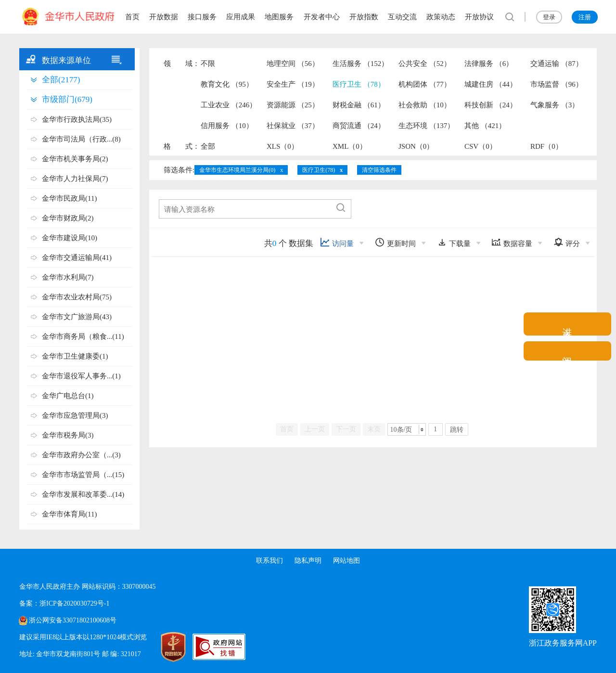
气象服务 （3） (555, 105)
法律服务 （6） (489, 64)
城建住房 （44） (491, 84)
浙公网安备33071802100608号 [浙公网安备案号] (73, 620)
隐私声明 (308, 561)
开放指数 (364, 17)
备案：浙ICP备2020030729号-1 (64, 603)
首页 (132, 17)
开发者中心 (322, 17)
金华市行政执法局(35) (77, 119)
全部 (208, 146)
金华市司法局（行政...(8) (81, 139)
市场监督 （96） (557, 84)
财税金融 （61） (359, 105)
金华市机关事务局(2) (75, 159)
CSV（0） (481, 146)
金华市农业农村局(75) (77, 297)
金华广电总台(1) (68, 396)
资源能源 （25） (293, 105)
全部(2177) (61, 80)
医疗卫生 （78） (359, 84)
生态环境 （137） (426, 126)
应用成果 (241, 17)
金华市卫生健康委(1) (75, 356)
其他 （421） (485, 126)
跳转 (457, 430)
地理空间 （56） (293, 64)
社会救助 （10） (425, 105)
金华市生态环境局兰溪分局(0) (237, 170)
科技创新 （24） (491, 105)
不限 (208, 64)
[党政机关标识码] (164, 647)
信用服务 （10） (227, 126)
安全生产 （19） (293, 84)
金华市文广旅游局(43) (77, 317)
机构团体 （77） (425, 84)
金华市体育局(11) (69, 514)
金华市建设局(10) (70, 238)
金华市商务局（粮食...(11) (83, 336)
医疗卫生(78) (319, 170)
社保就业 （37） (293, 126)
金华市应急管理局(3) (75, 415)
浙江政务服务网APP (563, 643)
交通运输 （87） (557, 64)
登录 (549, 17)
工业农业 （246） (229, 105)
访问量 (337, 242)
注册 (585, 17)
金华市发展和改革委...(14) (83, 494)
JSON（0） (416, 146)
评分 (567, 242)
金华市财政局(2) (68, 218)
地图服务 (279, 17)
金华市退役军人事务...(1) (81, 376)
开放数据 (164, 17)
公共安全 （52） (425, 64)
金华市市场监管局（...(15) (83, 475)
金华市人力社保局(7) (75, 179)
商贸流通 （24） (359, 126)
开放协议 (479, 17)
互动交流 (402, 17)
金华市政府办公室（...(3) (81, 455)
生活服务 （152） (360, 64)
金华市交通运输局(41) (77, 258)
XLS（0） (282, 146)
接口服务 (202, 17)
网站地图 (346, 561)
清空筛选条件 (379, 170)
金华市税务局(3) (68, 435)
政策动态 (441, 17)
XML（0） (350, 146)
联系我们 (269, 561)
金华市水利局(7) (68, 277)
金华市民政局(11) (69, 198)
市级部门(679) (67, 99)
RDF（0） (546, 146)
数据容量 (512, 242)
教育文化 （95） (227, 84)
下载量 (454, 242)
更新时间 (395, 242)
